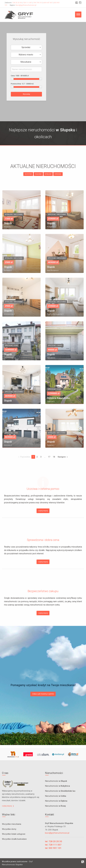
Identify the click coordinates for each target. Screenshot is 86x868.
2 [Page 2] (37, 457)
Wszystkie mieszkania (12, 824)
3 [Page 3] (41, 457)
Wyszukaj (26, 94)
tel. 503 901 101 (53, 848)
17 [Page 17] (49, 457)
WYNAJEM (48, 174)
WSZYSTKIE (28, 174)
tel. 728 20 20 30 (53, 841)
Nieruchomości (56, 781)
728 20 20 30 (17, 3)
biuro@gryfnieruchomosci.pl (26, 5)
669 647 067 (48, 3)
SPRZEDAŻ (58, 174)
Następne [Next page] (62, 457)
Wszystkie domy (9, 829)
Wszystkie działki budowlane (14, 839)
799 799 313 (38, 3)
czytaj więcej (43, 511)
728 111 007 (28, 3)
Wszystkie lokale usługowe (14, 834)
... (45, 457)
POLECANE (38, 174)
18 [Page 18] (54, 457)
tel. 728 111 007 (53, 845)
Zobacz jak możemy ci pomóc (43, 694)
